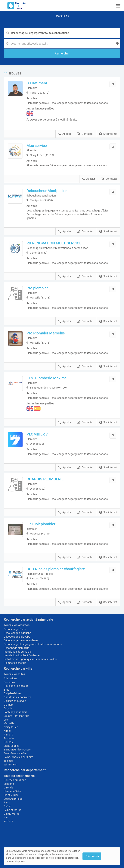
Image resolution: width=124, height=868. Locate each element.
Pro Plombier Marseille (46, 333)
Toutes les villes (14, 674)
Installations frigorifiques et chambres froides (30, 659)
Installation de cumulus (17, 652)
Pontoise (9, 738)
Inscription (62, 16)
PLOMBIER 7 (37, 434)
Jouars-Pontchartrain (16, 716)
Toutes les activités (17, 625)
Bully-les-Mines (12, 693)
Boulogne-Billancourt (16, 686)
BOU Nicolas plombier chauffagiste (56, 569)
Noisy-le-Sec (11, 727)
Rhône (8, 806)
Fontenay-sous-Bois (15, 712)
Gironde (8, 788)
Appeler (65, 134)
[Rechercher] (62, 54)
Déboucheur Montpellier (47, 191)
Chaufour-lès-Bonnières (17, 697)
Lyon (7, 720)
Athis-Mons (10, 678)
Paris (7, 802)
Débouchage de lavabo (17, 637)
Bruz (6, 690)
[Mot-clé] (62, 33)
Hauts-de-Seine (13, 791)
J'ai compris (92, 856)
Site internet (108, 134)
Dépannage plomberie (16, 648)
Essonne (9, 784)
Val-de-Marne (12, 814)
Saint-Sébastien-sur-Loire (18, 757)
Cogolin (8, 708)
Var (6, 817)
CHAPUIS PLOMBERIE (45, 479)
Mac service (37, 146)
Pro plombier (37, 288)
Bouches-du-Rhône (15, 780)
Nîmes (7, 731)
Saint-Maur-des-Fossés (17, 750)
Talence (8, 761)
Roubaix (9, 742)
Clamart (8, 705)
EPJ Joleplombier (41, 524)
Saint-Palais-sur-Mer (16, 753)
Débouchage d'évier (15, 629)
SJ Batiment (37, 83)
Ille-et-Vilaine (11, 795)
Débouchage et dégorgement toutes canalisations (33, 644)
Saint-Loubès (11, 746)
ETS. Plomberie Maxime (47, 378)
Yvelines (8, 821)
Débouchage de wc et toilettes (21, 640)
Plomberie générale (15, 663)
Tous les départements (19, 776)
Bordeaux (9, 682)
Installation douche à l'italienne (22, 655)
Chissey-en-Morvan (15, 701)
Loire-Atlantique (13, 799)
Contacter (85, 134)
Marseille (9, 723)
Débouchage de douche (17, 633)
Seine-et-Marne (12, 810)
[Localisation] (62, 44)
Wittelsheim (11, 765)
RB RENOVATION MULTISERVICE (54, 243)
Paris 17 (9, 735)
